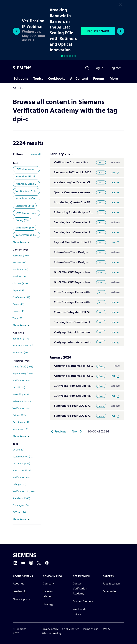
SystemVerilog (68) (27, 235)
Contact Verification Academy (80, 588)
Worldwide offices (80, 612)
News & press (21, 599)
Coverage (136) (21, 505)
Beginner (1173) (21, 339)
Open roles (110, 591)
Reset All (36, 154)
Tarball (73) (19, 387)
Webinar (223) (20, 269)
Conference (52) (21, 297)
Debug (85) (22, 220)
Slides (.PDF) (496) (23, 367)
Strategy (48, 604)
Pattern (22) (19, 415)
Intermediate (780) (23, 346)
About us (18, 584)
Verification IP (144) (24, 491)
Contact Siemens (83, 601)
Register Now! (98, 31)
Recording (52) (21, 394)
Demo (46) (18, 304)
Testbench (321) (21, 463)
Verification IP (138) (27, 191)
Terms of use (90, 629)
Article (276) (19, 262)
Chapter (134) (20, 283)
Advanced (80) (21, 352)
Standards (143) (21, 498)
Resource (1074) (21, 256)
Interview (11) (20, 429)
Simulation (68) (25, 228)
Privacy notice (50, 629)
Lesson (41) (19, 311)
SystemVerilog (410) (24, 457)
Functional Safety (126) (28, 198)
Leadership (20, 591)
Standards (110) (25, 206)
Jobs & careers (112, 584)
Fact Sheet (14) (21, 422)
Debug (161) (19, 484)
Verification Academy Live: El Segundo (79, 162)
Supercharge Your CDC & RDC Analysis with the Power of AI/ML (95, 406)
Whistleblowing (51, 633)
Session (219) (20, 276)
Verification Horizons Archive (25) (25, 408)
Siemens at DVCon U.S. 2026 (73, 172)
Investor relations (48, 594)
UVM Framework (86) (28, 213)
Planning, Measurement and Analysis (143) (28, 184)
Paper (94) (18, 290)
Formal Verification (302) (28, 176)
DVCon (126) (20, 512)
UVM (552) (18, 450)
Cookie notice (71, 629)
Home (18, 88)
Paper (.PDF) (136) (23, 373)
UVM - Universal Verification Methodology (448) (28, 169)
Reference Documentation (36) (25, 401)
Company (49, 584)
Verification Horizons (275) (25, 477)
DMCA (106, 629)
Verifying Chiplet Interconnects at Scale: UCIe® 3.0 (87, 332)
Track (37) (18, 318)
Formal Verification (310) (25, 470)
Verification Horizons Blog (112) (25, 380)
